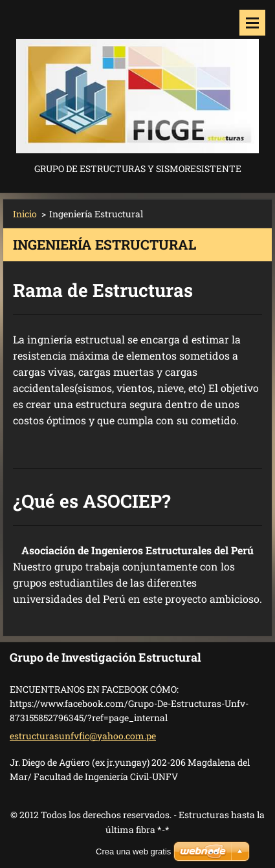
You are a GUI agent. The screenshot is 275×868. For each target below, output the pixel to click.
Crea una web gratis (133, 852)
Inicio (25, 214)
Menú (252, 23)
